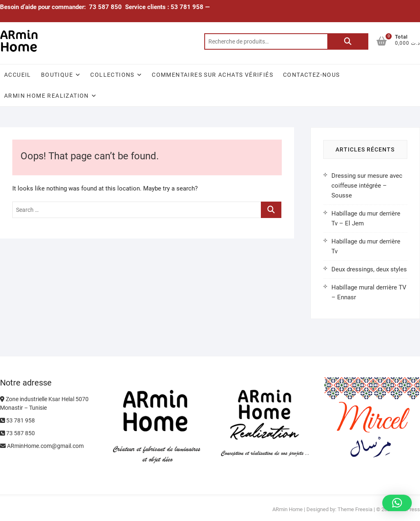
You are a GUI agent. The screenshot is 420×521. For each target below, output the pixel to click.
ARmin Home (288, 509)
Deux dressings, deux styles (369, 269)
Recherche (348, 41)
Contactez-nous (312, 75)
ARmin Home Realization (47, 96)
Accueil (18, 75)
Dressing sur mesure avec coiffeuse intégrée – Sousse (367, 186)
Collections (112, 75)
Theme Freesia (355, 509)
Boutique (57, 75)
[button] (397, 503)
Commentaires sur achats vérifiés (212, 75)
